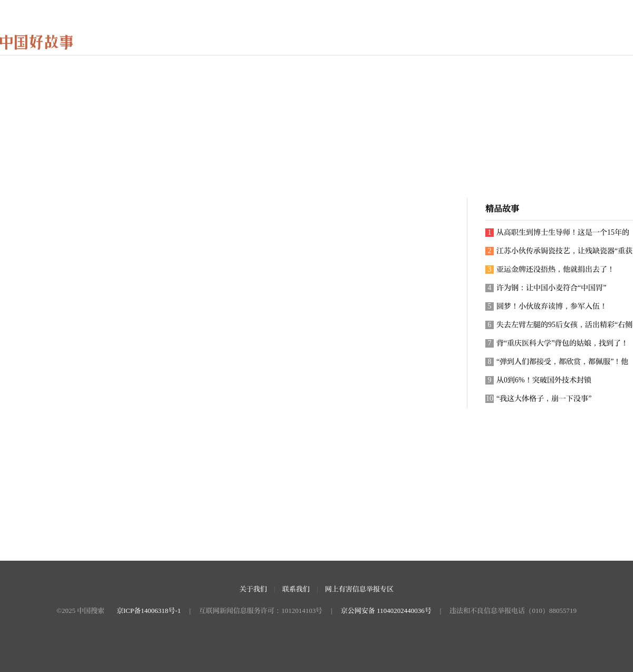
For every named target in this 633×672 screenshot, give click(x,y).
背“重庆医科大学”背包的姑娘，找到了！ (557, 343)
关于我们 (253, 589)
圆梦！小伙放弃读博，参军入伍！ (546, 306)
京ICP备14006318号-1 (149, 611)
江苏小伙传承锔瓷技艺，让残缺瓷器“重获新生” (559, 253)
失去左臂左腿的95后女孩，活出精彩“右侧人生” (559, 327)
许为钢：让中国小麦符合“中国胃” (546, 288)
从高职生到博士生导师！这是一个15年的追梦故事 (557, 235)
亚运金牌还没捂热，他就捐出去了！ (550, 270)
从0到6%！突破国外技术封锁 (538, 380)
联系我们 (296, 589)
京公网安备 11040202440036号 (386, 611)
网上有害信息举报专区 (359, 589)
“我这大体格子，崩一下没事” (538, 399)
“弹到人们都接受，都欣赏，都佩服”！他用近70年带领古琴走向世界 (557, 364)
